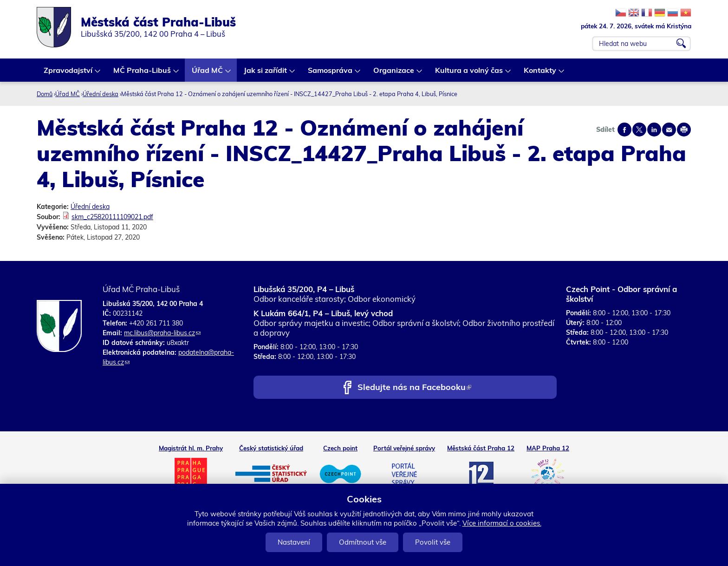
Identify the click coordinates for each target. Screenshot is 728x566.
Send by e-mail (669, 130)
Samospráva (331, 74)
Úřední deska (101, 94)
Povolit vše (433, 542)
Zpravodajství (68, 74)
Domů (45, 94)
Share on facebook (624, 130)
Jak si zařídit (266, 74)
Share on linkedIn (654, 130)
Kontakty (540, 74)
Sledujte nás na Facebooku (414, 388)
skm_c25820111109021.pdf (112, 217)
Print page (684, 130)
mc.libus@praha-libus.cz (162, 333)
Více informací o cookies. (502, 523)
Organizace (394, 74)
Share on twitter (639, 130)
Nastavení (294, 542)
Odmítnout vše (363, 542)
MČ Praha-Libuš (143, 74)
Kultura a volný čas (469, 74)
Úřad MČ (208, 74)
